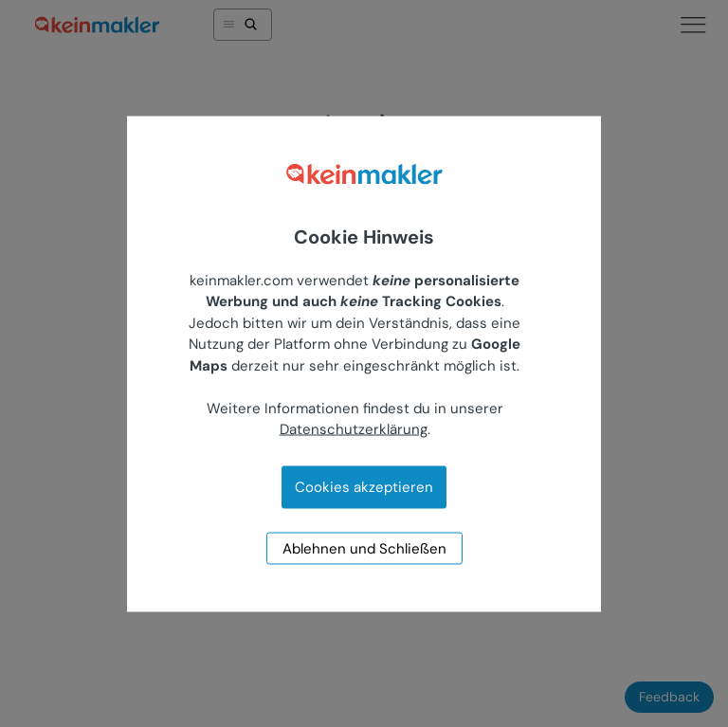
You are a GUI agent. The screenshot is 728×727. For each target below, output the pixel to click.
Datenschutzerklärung (354, 429)
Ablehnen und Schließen (364, 548)
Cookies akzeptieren (364, 486)
